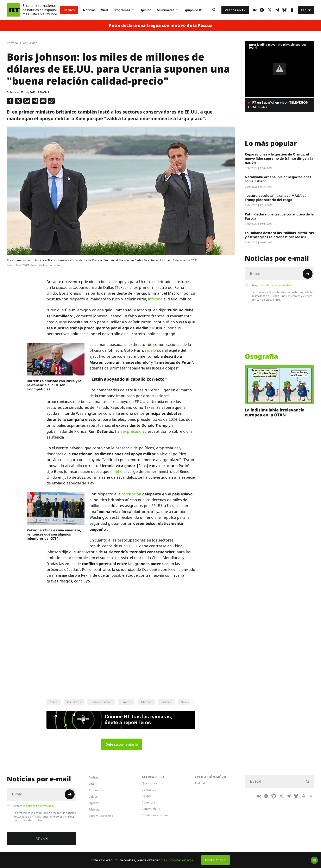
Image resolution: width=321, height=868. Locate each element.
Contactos (149, 790)
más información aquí (177, 860)
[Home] (13, 10)
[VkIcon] (255, 10)
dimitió (116, 472)
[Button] (214, 10)
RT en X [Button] (42, 839)
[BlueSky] (284, 10)
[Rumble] (262, 10)
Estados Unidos (101, 702)
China (53, 702)
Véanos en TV (235, 10)
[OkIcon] (292, 10)
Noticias (89, 10)
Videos (93, 797)
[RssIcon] (311, 796)
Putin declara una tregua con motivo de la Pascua (161, 25)
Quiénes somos (152, 783)
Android (200, 783)
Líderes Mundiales (101, 816)
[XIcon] (270, 10)
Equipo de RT (193, 10)
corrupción (131, 494)
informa (155, 299)
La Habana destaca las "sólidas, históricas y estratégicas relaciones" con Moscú (279, 235)
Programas (124, 10)
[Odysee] (274, 796)
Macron (146, 702)
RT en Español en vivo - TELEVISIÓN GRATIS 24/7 (278, 105)
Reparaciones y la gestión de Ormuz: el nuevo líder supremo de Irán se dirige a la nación (279, 158)
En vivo (69, 10)
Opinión (145, 10)
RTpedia (94, 809)
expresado (132, 431)
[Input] (279, 274)
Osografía (261, 356)
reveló (150, 350)
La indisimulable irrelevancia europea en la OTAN (275, 412)
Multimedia (167, 10)
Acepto (272, 285)
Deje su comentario (122, 744)
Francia (126, 702)
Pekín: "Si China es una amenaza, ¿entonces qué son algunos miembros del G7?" (54, 534)
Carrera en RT (151, 809)
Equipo (146, 796)
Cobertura (149, 802)
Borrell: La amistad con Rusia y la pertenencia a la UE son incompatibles (54, 385)
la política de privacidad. (276, 285)
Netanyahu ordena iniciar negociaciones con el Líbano (278, 179)
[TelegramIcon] (277, 10)
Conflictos (74, 702)
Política (166, 702)
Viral (105, 10)
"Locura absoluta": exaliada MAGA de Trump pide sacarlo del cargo (276, 198)
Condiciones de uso (155, 815)
